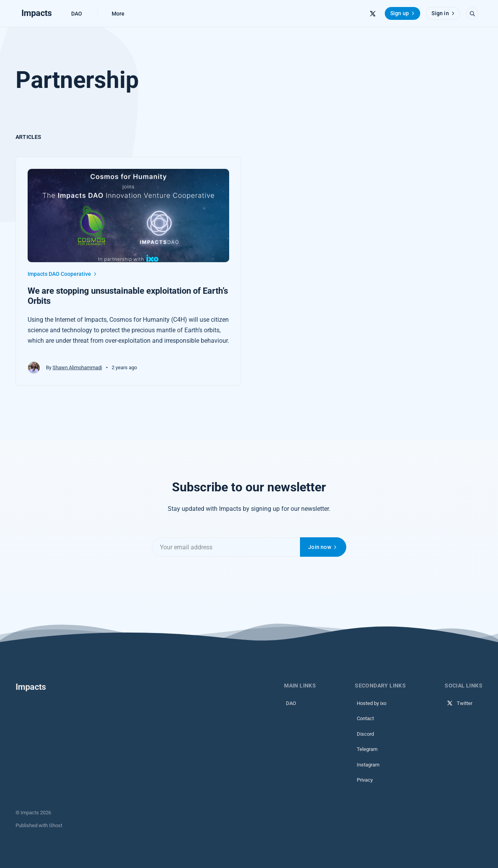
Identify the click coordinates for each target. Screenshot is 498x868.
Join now (323, 547)
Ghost (56, 825)
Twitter (459, 703)
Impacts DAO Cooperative (63, 274)
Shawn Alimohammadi (77, 367)
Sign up (403, 13)
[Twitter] (373, 14)
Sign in (444, 13)
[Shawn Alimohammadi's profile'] (34, 368)
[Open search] (472, 14)
